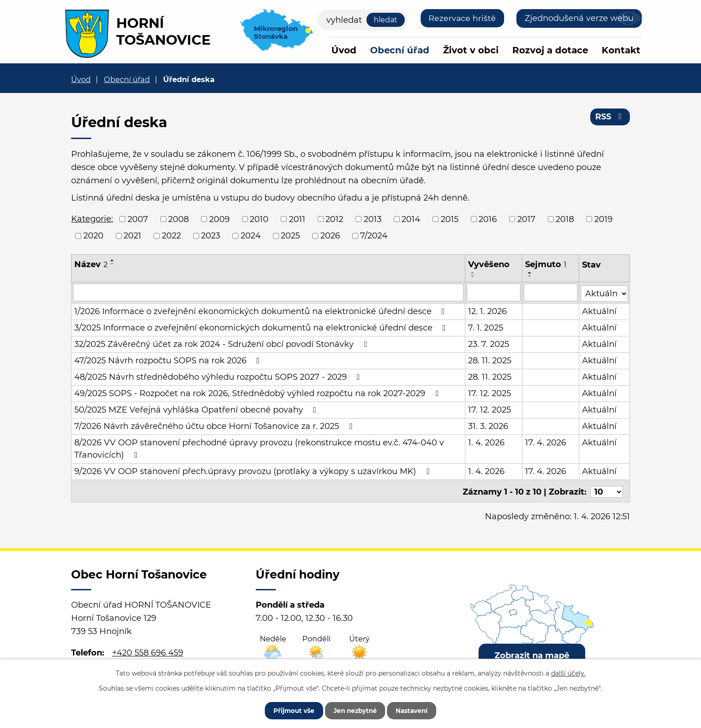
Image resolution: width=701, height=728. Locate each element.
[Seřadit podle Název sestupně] (113, 264)
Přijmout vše (290, 710)
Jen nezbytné (355, 710)
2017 (526, 219)
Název (91, 264)
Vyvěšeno (489, 264)
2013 (373, 219)
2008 (178, 219)
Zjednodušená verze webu (579, 18)
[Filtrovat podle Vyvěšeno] (494, 292)
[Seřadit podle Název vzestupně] (113, 260)
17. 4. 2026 (546, 442)
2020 (93, 236)
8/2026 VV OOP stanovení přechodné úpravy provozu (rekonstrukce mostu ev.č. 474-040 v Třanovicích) (259, 448)
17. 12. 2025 (490, 392)
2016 (488, 219)
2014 (411, 219)
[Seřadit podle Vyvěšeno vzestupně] (474, 273)
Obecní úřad (400, 50)
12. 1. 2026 (488, 310)
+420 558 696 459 (148, 650)
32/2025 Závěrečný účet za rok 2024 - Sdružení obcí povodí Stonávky (222, 343)
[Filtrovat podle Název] (268, 292)
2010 (259, 219)
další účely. (568, 672)
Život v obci (471, 50)
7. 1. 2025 (486, 327)
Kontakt (621, 50)
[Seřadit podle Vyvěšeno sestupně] (474, 276)
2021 (132, 236)
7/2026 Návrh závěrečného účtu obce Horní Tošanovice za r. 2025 (215, 425)
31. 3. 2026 (489, 425)
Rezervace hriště (462, 18)
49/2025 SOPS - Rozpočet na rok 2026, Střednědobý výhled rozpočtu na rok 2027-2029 (258, 392)
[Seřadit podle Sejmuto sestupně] (531, 276)
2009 (219, 219)
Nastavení (415, 710)
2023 (211, 236)
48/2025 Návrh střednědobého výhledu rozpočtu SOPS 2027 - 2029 (219, 376)
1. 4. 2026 (487, 442)
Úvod (344, 50)
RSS (610, 118)
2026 (330, 236)
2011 (297, 219)
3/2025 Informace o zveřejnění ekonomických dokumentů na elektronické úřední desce (262, 327)
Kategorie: (92, 219)
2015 (450, 219)
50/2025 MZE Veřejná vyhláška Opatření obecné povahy (197, 409)
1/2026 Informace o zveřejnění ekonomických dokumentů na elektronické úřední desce (261, 310)
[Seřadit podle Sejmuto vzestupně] (531, 273)
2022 (171, 236)
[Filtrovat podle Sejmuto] (551, 292)
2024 (251, 236)
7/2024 (374, 236)
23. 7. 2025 (489, 343)
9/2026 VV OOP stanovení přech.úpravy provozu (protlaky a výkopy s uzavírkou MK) (254, 470)
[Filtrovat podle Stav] (604, 292)
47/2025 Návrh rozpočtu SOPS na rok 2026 (169, 360)
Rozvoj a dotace (550, 50)
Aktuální (599, 310)
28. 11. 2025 (490, 360)
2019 (603, 219)
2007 (138, 219)
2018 (565, 219)
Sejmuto (546, 264)
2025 (290, 236)
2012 (334, 219)
